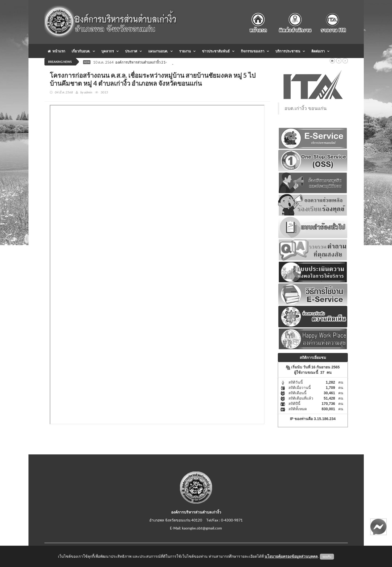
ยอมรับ (327, 557)
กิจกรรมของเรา (253, 51)
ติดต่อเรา (318, 51)
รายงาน (185, 51)
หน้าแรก (56, 51)
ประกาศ (131, 51)
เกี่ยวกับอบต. (81, 51)
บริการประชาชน (288, 51)
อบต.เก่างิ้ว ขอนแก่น (306, 108)
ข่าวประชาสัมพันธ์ (216, 51)
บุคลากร (108, 51)
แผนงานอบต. (158, 51)
